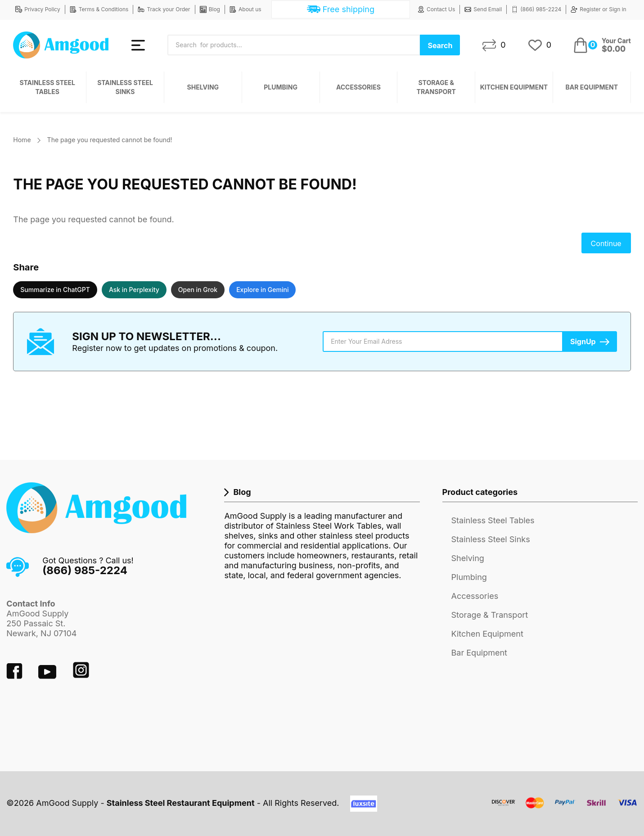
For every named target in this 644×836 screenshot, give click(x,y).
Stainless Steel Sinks (125, 87)
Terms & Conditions (99, 9)
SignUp (583, 342)
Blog (210, 9)
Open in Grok (198, 290)
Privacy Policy (38, 9)
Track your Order (164, 9)
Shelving (203, 87)
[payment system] (565, 808)
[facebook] (16, 676)
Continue (606, 243)
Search (440, 45)
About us (245, 9)
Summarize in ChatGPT (55, 290)
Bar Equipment (592, 87)
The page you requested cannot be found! (110, 140)
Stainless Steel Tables (47, 87)
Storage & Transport (436, 87)
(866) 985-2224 (536, 9)
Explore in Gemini (262, 290)
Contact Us (436, 9)
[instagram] (81, 676)
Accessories (358, 87)
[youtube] (48, 676)
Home (22, 140)
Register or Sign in (598, 9)
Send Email (483, 9)
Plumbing (281, 87)
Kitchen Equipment (514, 87)
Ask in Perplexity (134, 290)
